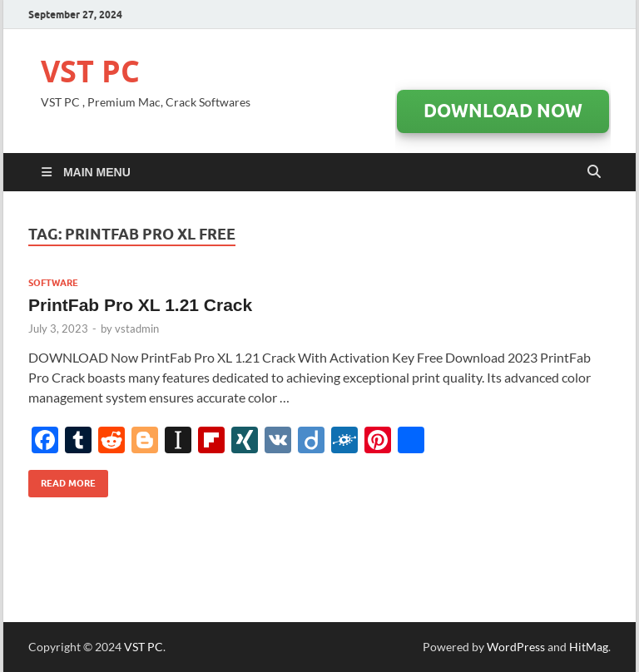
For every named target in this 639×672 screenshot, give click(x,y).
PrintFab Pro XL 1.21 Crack (140, 305)
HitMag (589, 647)
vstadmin (137, 329)
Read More (62, 479)
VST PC (90, 71)
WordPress (516, 647)
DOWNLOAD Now (503, 111)
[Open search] (594, 172)
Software (53, 283)
